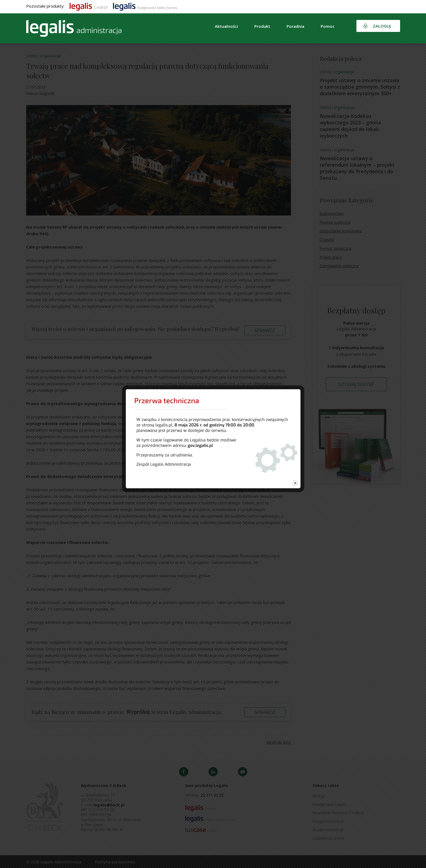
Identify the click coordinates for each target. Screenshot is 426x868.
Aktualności (226, 26)
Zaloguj (382, 26)
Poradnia (295, 26)
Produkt (262, 26)
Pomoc (328, 26)
